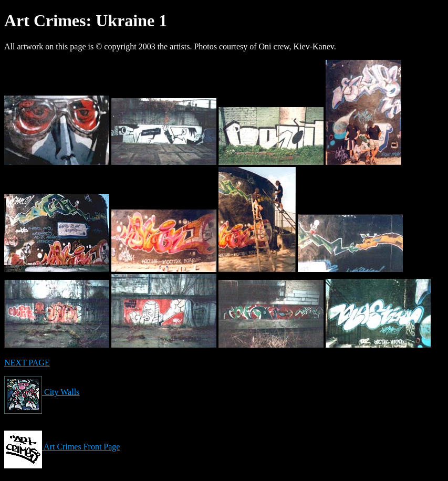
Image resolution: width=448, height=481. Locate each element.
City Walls (42, 392)
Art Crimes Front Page (62, 447)
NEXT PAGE (27, 363)
